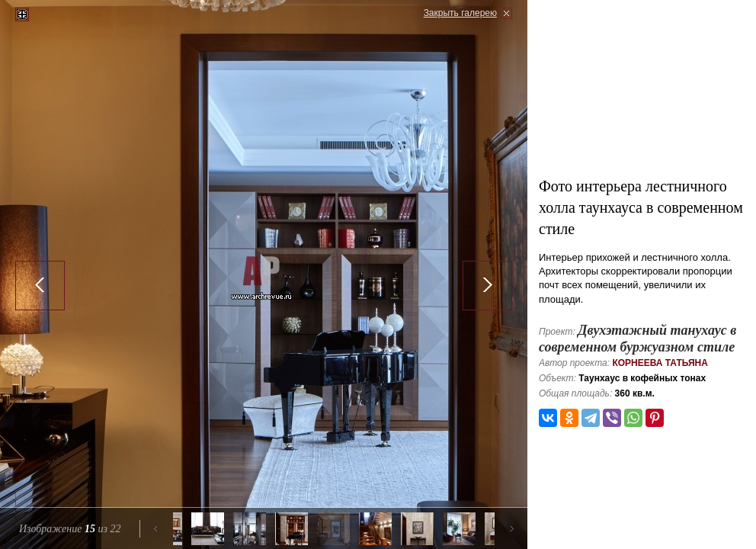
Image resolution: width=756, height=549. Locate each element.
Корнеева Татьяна (660, 363)
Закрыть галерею (460, 13)
